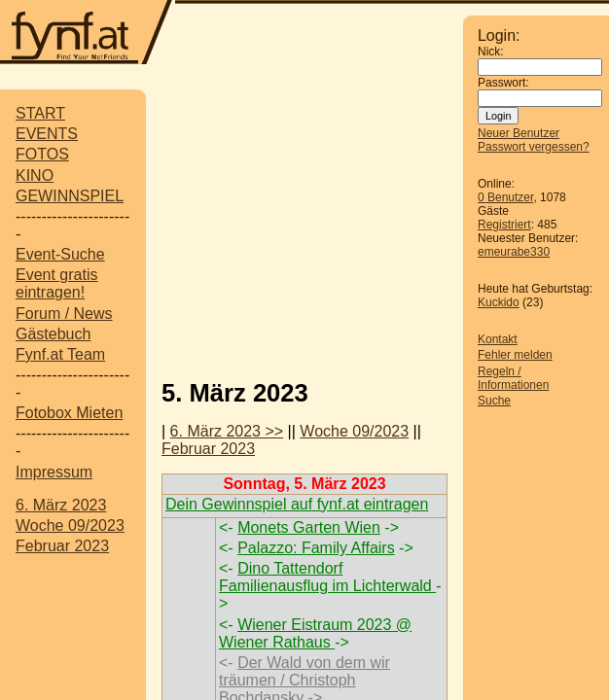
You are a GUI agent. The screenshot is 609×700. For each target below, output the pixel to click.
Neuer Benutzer (519, 133)
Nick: (491, 52)
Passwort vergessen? (534, 147)
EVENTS (47, 134)
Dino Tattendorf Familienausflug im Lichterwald (327, 577)
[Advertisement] (385, 227)
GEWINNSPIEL (70, 196)
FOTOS (42, 154)
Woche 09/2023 (70, 525)
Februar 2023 (62, 546)
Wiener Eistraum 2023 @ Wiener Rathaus (315, 633)
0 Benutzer (505, 197)
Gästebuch (53, 334)
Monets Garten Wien (309, 527)
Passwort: (503, 83)
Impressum (54, 472)
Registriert (504, 225)
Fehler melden (515, 355)
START (40, 113)
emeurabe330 (514, 252)
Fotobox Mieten (69, 413)
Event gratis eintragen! (56, 283)
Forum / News (64, 314)
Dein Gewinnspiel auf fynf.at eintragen (297, 504)
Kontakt (498, 339)
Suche (494, 401)
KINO (35, 175)
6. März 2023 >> (227, 431)
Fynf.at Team (60, 354)
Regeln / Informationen (513, 378)
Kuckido (499, 302)
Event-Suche (60, 254)
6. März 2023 (61, 505)
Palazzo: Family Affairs (316, 548)
